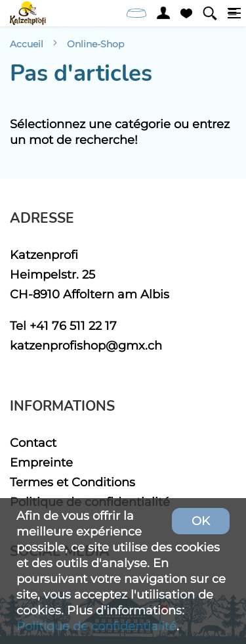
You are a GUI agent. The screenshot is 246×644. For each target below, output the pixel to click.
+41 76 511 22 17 (73, 326)
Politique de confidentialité (96, 626)
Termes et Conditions (72, 482)
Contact (33, 443)
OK (201, 521)
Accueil (27, 44)
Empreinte (41, 462)
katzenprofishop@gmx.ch (86, 345)
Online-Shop (95, 44)
